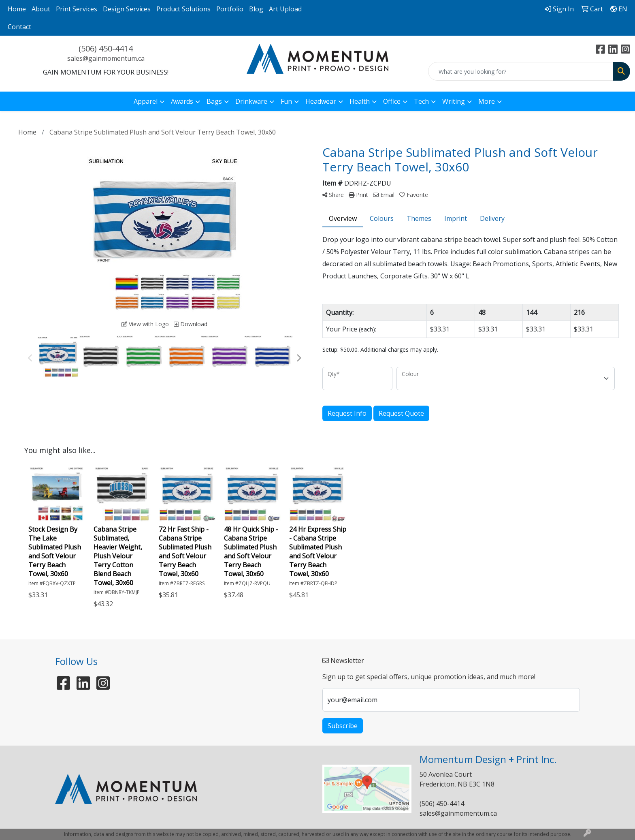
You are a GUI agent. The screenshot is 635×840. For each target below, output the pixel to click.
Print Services (77, 9)
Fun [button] (286, 101)
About (41, 9)
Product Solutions (183, 9)
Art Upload (285, 9)
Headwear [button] (321, 101)
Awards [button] (182, 101)
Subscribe (343, 726)
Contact (19, 27)
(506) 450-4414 (106, 48)
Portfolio (230, 9)
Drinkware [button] (251, 101)
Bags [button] (214, 101)
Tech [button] (421, 101)
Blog (256, 9)
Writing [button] (454, 101)
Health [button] (360, 101)
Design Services (127, 9)
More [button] (487, 101)
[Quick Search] (521, 71)
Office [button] (392, 101)
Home (17, 9)
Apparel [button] (146, 101)
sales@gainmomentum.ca (106, 58)
